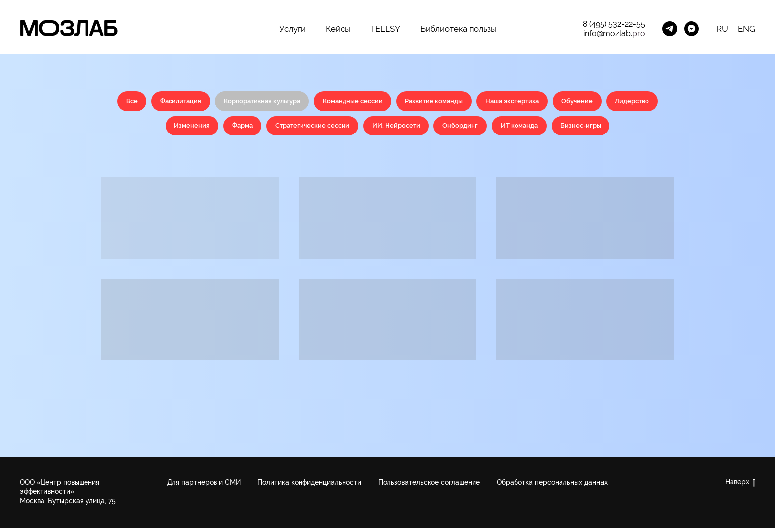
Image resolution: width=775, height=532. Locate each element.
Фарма (264, 129)
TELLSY (385, 29)
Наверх (740, 486)
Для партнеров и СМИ (204, 486)
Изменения (211, 129)
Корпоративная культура (284, 102)
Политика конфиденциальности (309, 486)
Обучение (620, 102)
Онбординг (495, 129)
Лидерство (150, 129)
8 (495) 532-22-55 (614, 24)
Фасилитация (197, 102)
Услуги (293, 29)
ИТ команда (557, 129)
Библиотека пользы (458, 29)
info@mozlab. (608, 33)
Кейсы (338, 29)
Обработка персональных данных (552, 486)
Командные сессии (381, 102)
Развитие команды (468, 102)
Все (145, 102)
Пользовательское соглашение (429, 486)
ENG (747, 29)
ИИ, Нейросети (427, 129)
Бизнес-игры (622, 129)
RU (722, 29)
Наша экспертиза (551, 102)
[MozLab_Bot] (691, 29)
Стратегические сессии (339, 129)
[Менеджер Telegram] (670, 29)
